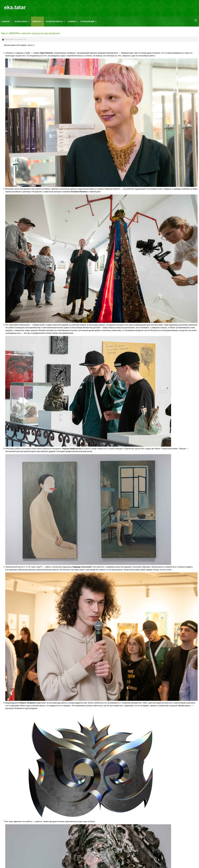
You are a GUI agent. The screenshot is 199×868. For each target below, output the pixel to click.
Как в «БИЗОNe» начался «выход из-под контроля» (31, 33)
